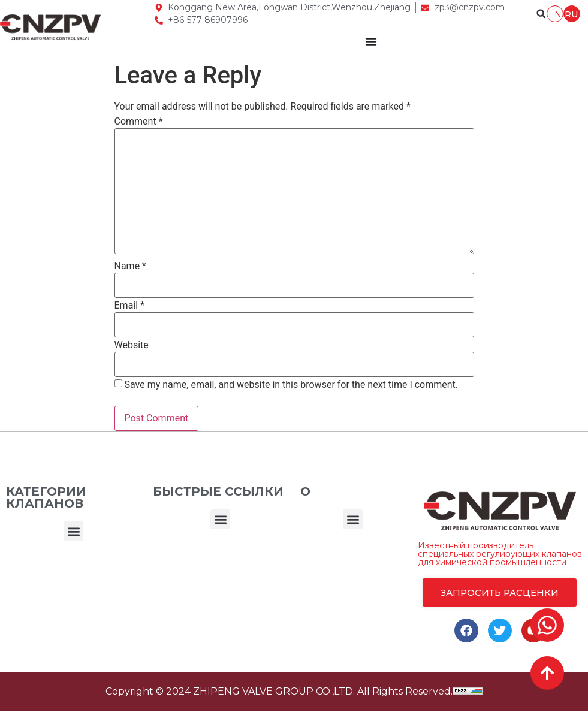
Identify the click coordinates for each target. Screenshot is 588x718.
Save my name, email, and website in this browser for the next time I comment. (291, 385)
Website (132, 345)
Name (131, 266)
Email (129, 306)
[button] (73, 531)
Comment (139, 122)
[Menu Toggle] (371, 41)
